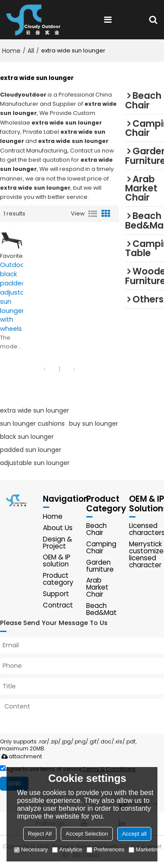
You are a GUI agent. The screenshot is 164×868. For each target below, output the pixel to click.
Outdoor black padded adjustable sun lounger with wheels (12, 297)
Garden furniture (100, 566)
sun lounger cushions (32, 424)
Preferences (105, 849)
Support (56, 595)
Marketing (145, 849)
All (31, 51)
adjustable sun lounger (35, 463)
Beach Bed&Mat (101, 610)
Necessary (31, 849)
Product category (58, 580)
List (93, 214)
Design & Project (58, 543)
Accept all (134, 834)
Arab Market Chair (97, 588)
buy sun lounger (94, 424)
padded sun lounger (31, 450)
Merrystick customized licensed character (147, 555)
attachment (20, 757)
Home (11, 51)
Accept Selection (87, 834)
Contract (58, 606)
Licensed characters (147, 530)
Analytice (67, 849)
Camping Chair (101, 548)
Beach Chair (96, 530)
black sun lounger (27, 437)
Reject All (40, 834)
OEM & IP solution (57, 561)
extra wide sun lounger (35, 411)
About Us (58, 528)
